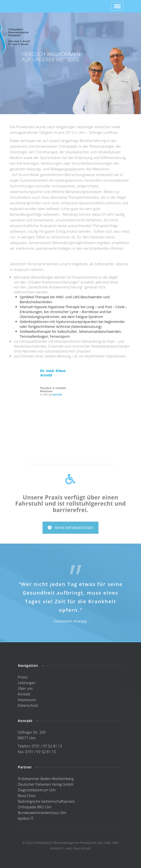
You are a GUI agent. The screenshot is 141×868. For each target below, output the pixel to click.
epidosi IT (26, 818)
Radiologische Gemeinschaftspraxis (46, 801)
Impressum (27, 700)
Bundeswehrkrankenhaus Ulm (42, 813)
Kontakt (24, 694)
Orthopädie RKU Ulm (35, 807)
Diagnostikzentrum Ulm (37, 790)
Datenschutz (28, 705)
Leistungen (27, 683)
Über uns (25, 688)
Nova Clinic (27, 796)
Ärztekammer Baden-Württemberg (46, 779)
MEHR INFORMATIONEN (70, 528)
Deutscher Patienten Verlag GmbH (46, 784)
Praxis (23, 677)
